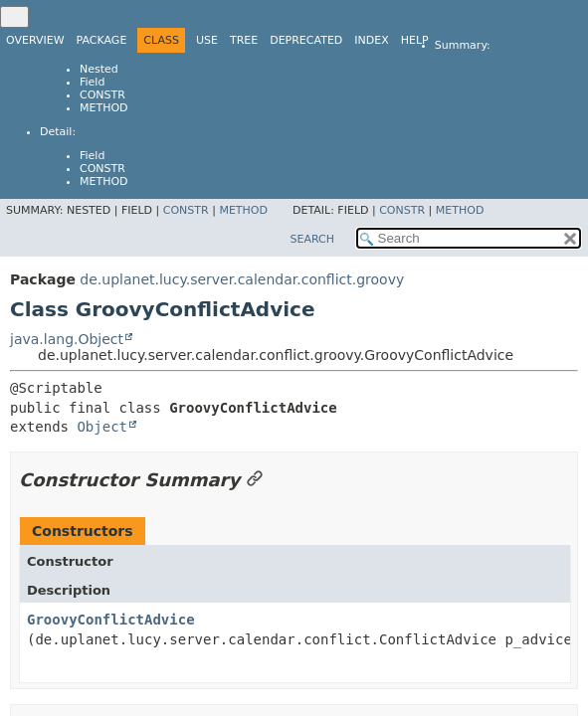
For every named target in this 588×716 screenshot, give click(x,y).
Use (207, 40)
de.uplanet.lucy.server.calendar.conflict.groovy (242, 279)
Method (104, 108)
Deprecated (306, 40)
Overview (35, 40)
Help (415, 40)
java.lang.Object (67, 339)
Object (102, 427)
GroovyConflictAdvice (111, 620)
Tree (244, 40)
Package (102, 40)
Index (371, 40)
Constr (102, 95)
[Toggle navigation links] (14, 17)
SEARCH (312, 239)
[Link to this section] (255, 480)
